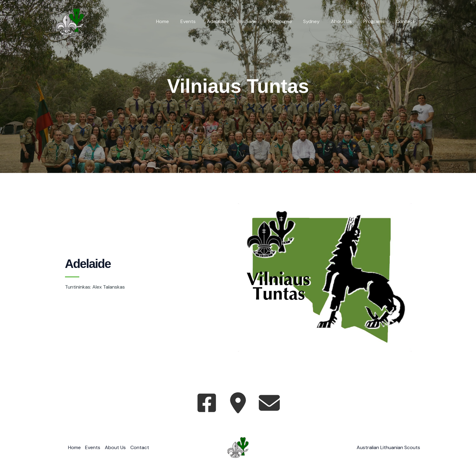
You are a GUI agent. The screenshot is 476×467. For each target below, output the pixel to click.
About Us (346, 21)
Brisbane (256, 21)
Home (176, 21)
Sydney (317, 21)
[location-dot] (238, 403)
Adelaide (227, 21)
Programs (376, 21)
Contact (406, 21)
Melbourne (287, 21)
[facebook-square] (207, 403)
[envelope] (269, 403)
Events (200, 21)
